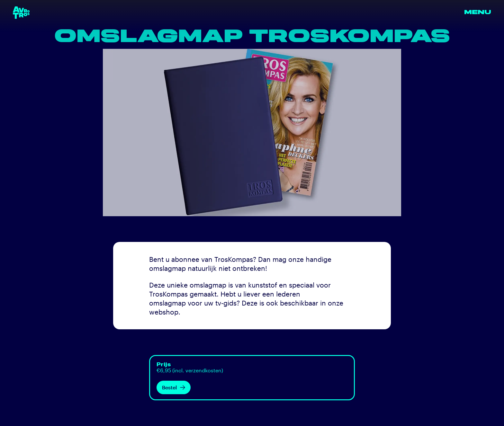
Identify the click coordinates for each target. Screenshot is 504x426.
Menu (478, 12)
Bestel (174, 387)
